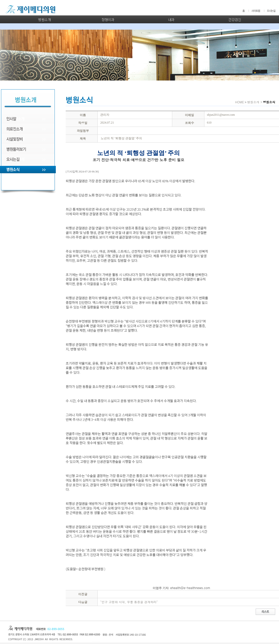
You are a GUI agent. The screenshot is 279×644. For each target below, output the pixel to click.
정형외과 (108, 19)
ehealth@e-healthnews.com (190, 588)
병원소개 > (255, 102)
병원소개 (44, 19)
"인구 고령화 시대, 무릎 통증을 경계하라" (129, 602)
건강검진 (235, 19)
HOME (240, 102)
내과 (171, 19)
